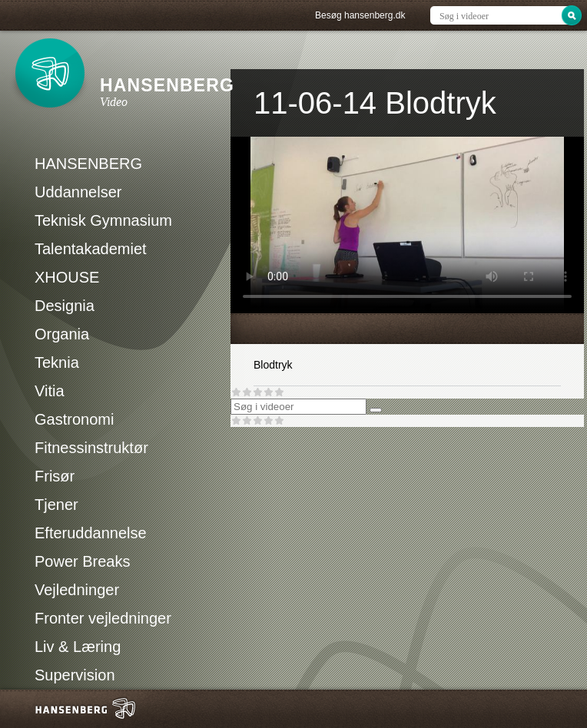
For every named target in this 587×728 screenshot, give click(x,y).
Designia (65, 306)
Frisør (55, 476)
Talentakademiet (91, 249)
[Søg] (376, 410)
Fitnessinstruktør (91, 448)
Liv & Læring (78, 647)
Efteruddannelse (91, 533)
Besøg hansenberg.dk (360, 15)
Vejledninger (77, 590)
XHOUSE (67, 277)
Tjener (56, 505)
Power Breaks (83, 561)
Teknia (57, 362)
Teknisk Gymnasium (103, 220)
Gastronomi (74, 419)
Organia (62, 334)
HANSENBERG (88, 164)
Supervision (75, 675)
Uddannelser (78, 192)
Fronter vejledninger (103, 618)
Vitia (50, 391)
